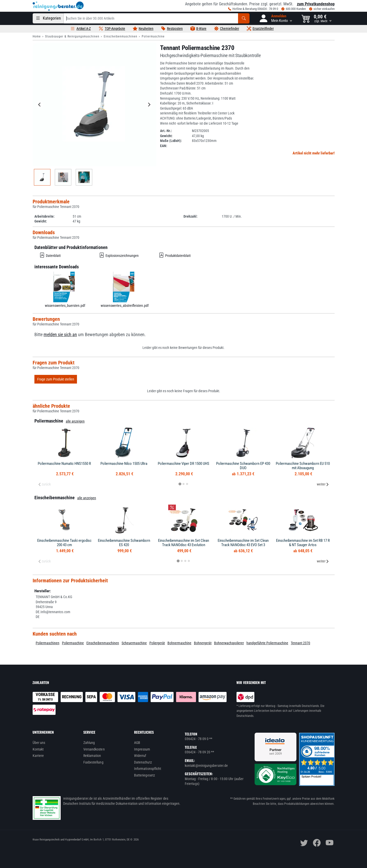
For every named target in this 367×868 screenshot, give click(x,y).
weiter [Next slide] (323, 484)
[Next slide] (149, 104)
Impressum (142, 749)
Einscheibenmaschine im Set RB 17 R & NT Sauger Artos (303, 543)
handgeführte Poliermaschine (267, 643)
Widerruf (140, 756)
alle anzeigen (75, 421)
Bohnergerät (203, 643)
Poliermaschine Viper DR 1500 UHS (183, 464)
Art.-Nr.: (166, 131)
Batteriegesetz (145, 775)
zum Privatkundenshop (316, 4)
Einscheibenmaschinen (121, 36)
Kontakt (38, 749)
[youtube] (330, 843)
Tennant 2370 (300, 643)
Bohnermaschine (179, 643)
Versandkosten (94, 749)
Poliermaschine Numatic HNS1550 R (64, 464)
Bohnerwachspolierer (229, 643)
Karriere (38, 756)
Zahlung (89, 743)
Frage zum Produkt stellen (56, 379)
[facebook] (317, 843)
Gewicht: (166, 136)
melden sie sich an (60, 335)
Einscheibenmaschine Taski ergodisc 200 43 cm (64, 543)
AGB (137, 743)
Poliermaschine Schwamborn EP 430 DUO (243, 466)
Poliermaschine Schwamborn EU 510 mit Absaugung (303, 466)
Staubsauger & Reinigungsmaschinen (72, 36)
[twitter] (304, 843)
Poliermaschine (153, 36)
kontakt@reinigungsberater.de (206, 766)
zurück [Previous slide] (44, 484)
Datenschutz (143, 762)
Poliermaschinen (48, 643)
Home (37, 36)
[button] (276, 18)
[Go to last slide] (40, 104)
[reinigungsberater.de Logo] (58, 6)
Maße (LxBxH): (171, 141)
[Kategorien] (48, 18)
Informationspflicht (148, 769)
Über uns (39, 743)
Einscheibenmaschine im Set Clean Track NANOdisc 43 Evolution (183, 543)
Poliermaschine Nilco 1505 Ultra (124, 464)
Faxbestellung (93, 762)
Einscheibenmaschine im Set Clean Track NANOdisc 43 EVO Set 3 (243, 543)
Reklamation (92, 756)
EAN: (164, 146)
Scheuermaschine (134, 643)
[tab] (180, 484)
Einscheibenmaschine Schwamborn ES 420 (124, 543)
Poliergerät (157, 643)
